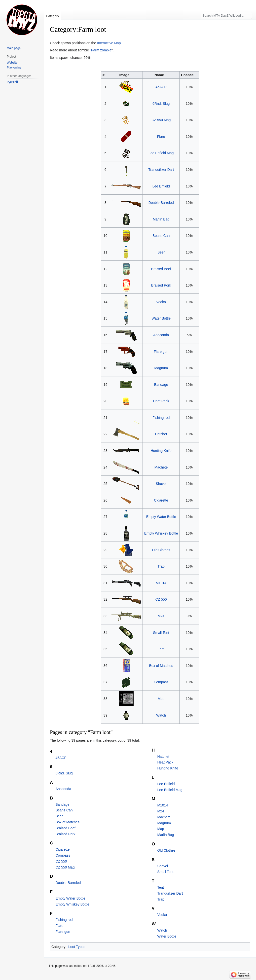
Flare (161, 137)
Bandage (161, 385)
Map (161, 699)
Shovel (161, 484)
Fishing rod (161, 418)
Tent (161, 649)
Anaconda (161, 335)
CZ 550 (161, 599)
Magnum (161, 368)
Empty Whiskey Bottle (161, 533)
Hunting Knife (161, 451)
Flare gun (161, 352)
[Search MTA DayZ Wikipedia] (226, 15)
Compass (161, 682)
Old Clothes (161, 550)
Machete (161, 467)
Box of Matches (161, 666)
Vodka (161, 302)
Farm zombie (101, 50)
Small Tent (161, 633)
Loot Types (77, 947)
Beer (161, 252)
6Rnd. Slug (161, 104)
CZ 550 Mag (161, 120)
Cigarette (161, 500)
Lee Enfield (161, 186)
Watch (161, 715)
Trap (161, 566)
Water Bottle (161, 318)
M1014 (161, 583)
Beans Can (161, 236)
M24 (161, 616)
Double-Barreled (161, 203)
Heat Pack (161, 401)
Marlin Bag (161, 219)
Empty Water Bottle (161, 517)
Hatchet (161, 434)
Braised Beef (161, 269)
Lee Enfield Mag (161, 153)
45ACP (161, 87)
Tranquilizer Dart (161, 170)
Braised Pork (161, 285)
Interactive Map (109, 43)
